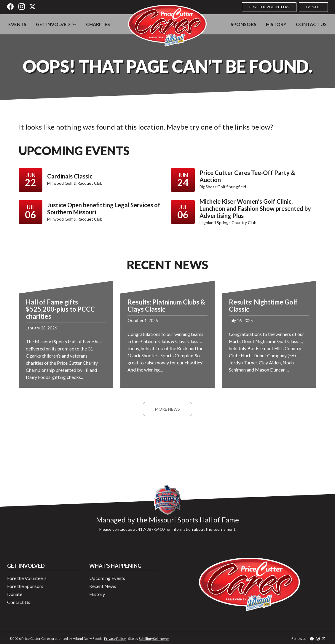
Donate (313, 7)
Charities (98, 24)
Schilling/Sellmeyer (154, 639)
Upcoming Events (107, 578)
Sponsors (244, 24)
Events (17, 24)
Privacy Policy (115, 639)
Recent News (103, 586)
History (276, 24)
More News (167, 409)
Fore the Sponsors (25, 586)
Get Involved (53, 24)
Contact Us (311, 24)
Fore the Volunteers (269, 7)
